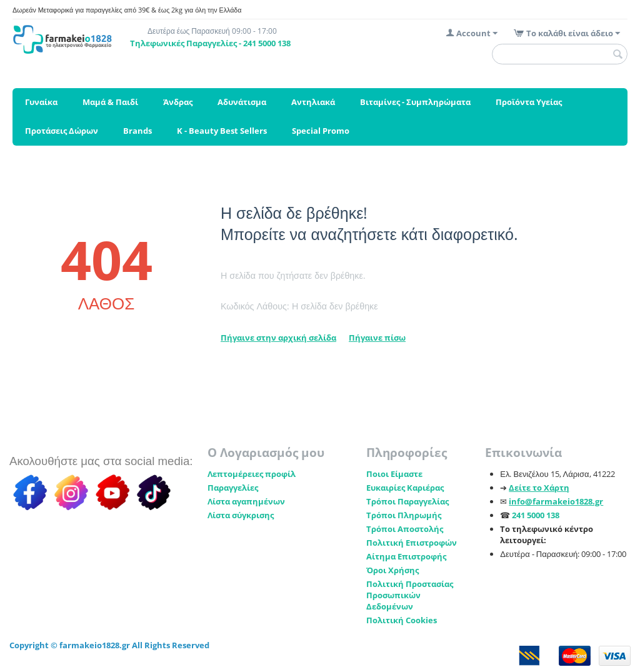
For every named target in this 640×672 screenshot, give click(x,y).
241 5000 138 (536, 515)
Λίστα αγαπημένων (246, 501)
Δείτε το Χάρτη (539, 488)
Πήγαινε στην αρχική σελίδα (278, 338)
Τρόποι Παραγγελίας (407, 501)
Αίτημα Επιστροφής (406, 556)
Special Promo (321, 131)
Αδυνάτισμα (242, 102)
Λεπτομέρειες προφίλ (252, 474)
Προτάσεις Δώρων (62, 131)
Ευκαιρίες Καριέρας (405, 488)
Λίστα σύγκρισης (241, 515)
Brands (137, 131)
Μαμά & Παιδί (110, 102)
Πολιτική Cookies (402, 620)
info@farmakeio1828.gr (556, 501)
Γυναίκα (41, 102)
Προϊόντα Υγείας (529, 102)
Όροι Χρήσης (392, 570)
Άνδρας (178, 102)
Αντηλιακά (313, 102)
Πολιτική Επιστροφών (412, 543)
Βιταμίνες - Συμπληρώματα (415, 102)
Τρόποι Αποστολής (405, 529)
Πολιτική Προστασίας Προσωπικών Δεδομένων (410, 595)
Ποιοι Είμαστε (394, 474)
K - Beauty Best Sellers (222, 131)
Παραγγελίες (233, 488)
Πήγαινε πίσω (377, 338)
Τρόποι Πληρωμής (404, 515)
